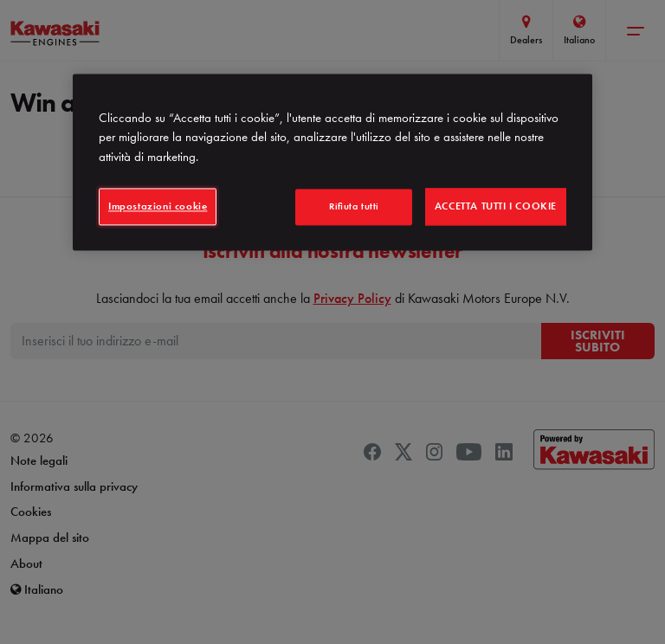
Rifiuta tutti (354, 207)
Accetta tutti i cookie (496, 207)
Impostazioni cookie (158, 207)
